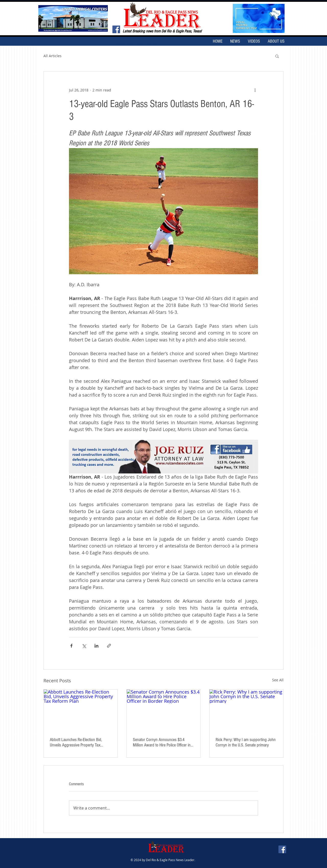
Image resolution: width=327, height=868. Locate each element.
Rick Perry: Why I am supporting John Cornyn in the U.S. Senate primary (246, 742)
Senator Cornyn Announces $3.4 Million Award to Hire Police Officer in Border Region (162, 742)
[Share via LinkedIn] (96, 646)
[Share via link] (109, 646)
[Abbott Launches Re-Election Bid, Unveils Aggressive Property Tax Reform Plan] (81, 710)
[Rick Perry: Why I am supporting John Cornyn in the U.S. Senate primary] (246, 710)
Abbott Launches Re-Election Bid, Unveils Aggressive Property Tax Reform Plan (76, 742)
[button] (277, 56)
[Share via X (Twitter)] (84, 646)
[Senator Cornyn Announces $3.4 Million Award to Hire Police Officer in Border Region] (164, 710)
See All (278, 680)
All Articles (52, 56)
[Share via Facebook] (71, 646)
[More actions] (255, 90)
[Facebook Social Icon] (116, 29)
